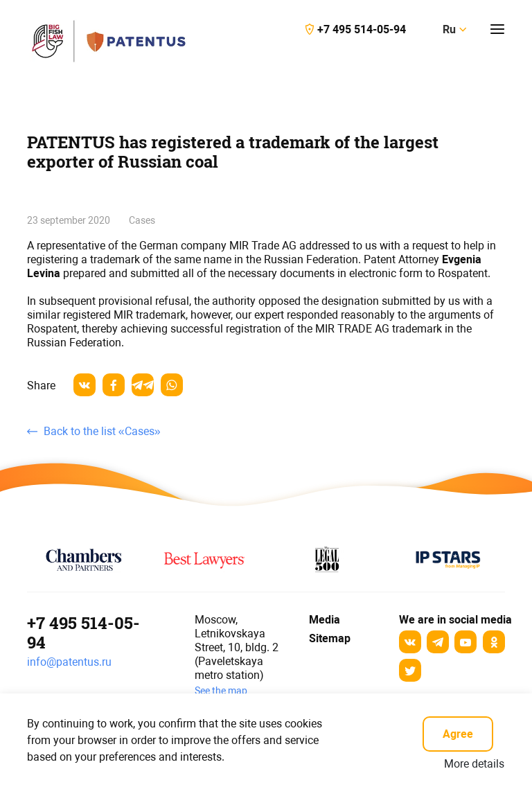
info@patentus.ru (69, 662)
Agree (458, 734)
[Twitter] (410, 670)
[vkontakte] (85, 385)
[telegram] (143, 385)
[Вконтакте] (410, 642)
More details (474, 764)
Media (323, 620)
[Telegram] (438, 642)
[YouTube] (465, 642)
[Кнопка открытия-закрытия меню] (497, 29)
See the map (221, 691)
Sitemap (330, 638)
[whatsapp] (172, 385)
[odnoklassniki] (494, 642)
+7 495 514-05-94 (83, 633)
